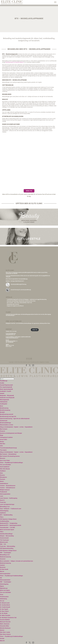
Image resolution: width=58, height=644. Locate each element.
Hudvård (2, 565)
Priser (2, 595)
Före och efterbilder (5, 465)
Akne (1, 473)
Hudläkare (3, 471)
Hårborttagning (4, 511)
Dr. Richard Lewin (5, 603)
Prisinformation (4, 597)
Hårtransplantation (5, 494)
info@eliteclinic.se (10, 335)
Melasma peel (4, 542)
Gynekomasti (4, 421)
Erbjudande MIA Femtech (13, 304)
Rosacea (2, 475)
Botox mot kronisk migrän (7, 530)
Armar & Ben (4, 440)
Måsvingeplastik (4, 400)
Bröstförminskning (5, 410)
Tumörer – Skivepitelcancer (8, 488)
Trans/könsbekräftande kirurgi (8, 448)
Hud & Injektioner (5, 467)
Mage (2, 435)
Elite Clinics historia (5, 634)
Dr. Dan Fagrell (4, 609)
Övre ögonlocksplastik (6, 387)
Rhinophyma (3, 477)
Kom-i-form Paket (5, 460)
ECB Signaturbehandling (7, 548)
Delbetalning (3, 599)
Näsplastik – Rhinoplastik (7, 396)
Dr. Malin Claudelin (5, 615)
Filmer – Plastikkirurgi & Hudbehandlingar (11, 463)
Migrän (2, 586)
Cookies (47, 362)
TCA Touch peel (4, 540)
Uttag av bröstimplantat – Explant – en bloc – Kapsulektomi (16, 427)
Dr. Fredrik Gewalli (5, 607)
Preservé (2, 431)
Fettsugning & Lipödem (6, 437)
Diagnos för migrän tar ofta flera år (15, 306)
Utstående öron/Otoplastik (7, 398)
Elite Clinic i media (5, 632)
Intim (1, 446)
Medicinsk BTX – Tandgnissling (9, 523)
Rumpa (2, 442)
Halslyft (2, 393)
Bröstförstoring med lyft (7, 414)
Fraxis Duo (3, 502)
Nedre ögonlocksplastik (6, 389)
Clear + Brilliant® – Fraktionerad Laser (11, 509)
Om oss (2, 601)
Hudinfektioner (4, 484)
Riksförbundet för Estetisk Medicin (15, 62)
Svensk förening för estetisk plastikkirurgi (21, 290)
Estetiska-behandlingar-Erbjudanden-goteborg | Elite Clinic (21, 301)
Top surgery (3, 450)
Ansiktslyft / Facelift (5, 391)
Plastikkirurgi (4, 381)
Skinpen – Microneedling (7, 536)
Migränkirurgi (4, 588)
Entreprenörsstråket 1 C (12, 341)
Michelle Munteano (5, 628)
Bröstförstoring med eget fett (8, 416)
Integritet (42, 362)
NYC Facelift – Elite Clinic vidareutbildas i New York (19, 303)
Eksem (2, 481)
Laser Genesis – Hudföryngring (9, 498)
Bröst (1, 406)
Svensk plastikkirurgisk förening (19, 284)
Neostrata (3, 567)
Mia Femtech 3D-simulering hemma (10, 456)
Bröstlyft (2, 412)
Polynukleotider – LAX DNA (7, 528)
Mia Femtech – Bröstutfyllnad (8, 454)
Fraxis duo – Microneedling (7, 546)
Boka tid (29, 191)
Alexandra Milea (5, 626)
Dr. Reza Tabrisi (4, 611)
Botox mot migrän (5, 590)
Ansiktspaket (4, 404)
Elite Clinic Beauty (5, 469)
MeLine (2, 571)
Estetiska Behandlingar (6, 534)
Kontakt (2, 638)
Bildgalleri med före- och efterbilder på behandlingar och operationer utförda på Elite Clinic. (28, 323)
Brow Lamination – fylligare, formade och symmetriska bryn (16, 561)
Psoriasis (3, 479)
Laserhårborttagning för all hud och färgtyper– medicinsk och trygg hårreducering (27, 299)
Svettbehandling (4, 521)
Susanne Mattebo (5, 620)
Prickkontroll (3, 492)
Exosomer (3, 559)
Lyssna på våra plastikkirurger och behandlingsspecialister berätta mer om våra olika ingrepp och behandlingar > (28, 315)
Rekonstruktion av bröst (6, 425)
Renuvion (3, 458)
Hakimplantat (4, 402)
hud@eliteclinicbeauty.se (12, 338)
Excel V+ (2, 500)
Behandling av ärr (5, 507)
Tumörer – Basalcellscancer (8, 486)
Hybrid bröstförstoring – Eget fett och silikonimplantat (15, 419)
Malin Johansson (5, 624)
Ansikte (2, 383)
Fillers (2, 517)
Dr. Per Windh (4, 613)
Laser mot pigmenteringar (7, 504)
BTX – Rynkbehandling (6, 515)
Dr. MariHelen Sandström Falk (8, 618)
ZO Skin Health (4, 569)
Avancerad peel (4, 538)
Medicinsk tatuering (5, 557)
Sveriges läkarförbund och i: (18, 281)
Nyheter (2, 630)
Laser (2, 496)
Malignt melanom (5, 490)
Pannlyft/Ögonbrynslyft (6, 385)
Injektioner (3, 513)
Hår (1, 578)
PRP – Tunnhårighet (5, 553)
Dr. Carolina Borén (5, 605)
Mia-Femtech (4, 429)
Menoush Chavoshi (5, 622)
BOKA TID (35, 330)
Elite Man (3, 444)
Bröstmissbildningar (5, 423)
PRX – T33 (3, 544)
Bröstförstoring (4, 408)
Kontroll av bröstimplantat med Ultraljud (11, 433)
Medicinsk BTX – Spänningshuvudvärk (11, 525)
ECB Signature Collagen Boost (8, 519)
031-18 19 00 (13, 331)
